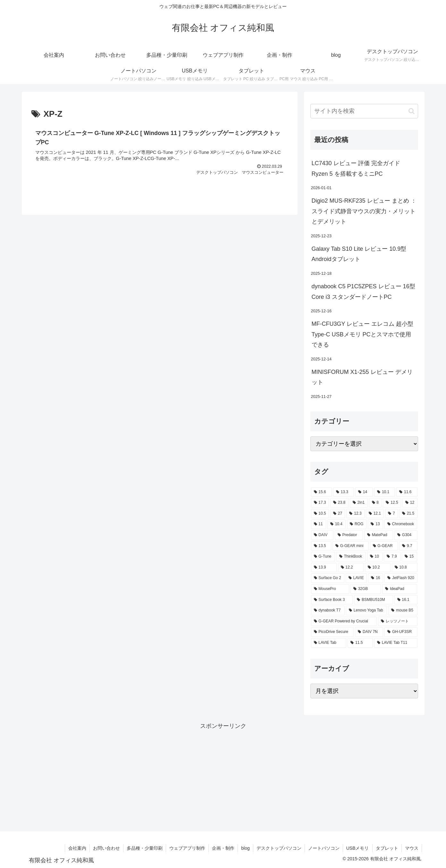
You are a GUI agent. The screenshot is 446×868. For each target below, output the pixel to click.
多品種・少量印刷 (145, 848)
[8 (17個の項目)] (375, 503)
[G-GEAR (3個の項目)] (384, 546)
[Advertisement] (223, 776)
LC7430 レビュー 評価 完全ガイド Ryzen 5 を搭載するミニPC (356, 168)
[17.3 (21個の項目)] (320, 503)
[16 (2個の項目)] (376, 578)
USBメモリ (358, 848)
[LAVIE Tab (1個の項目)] (329, 643)
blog (245, 848)
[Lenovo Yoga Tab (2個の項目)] (366, 611)
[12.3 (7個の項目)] (355, 514)
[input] (364, 111)
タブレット (387, 848)
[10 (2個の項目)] (375, 557)
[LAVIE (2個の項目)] (356, 578)
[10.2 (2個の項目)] (378, 568)
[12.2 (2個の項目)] (351, 568)
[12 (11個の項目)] (410, 503)
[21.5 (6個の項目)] (408, 514)
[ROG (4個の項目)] (357, 524)
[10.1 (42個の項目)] (385, 492)
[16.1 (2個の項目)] (406, 600)
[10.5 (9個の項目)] (320, 514)
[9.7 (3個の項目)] (408, 546)
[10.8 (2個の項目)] (405, 568)
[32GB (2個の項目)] (366, 589)
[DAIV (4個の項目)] (322, 535)
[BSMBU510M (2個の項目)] (373, 600)
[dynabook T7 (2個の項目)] (328, 611)
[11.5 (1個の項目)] (360, 643)
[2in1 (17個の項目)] (359, 503)
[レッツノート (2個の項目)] (398, 621)
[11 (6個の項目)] (319, 524)
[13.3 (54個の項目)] (344, 492)
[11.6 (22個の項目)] (407, 492)
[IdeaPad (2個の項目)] (400, 589)
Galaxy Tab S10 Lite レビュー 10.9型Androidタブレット (359, 254)
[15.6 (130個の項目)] (321, 492)
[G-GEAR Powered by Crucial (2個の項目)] (344, 621)
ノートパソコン (324, 848)
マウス (412, 848)
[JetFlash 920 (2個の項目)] (401, 578)
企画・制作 (223, 848)
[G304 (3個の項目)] (406, 535)
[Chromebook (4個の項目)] (401, 524)
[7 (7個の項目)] (391, 514)
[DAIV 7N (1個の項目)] (369, 632)
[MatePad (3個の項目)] (379, 535)
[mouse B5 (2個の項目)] (403, 611)
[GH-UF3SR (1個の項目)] (401, 632)
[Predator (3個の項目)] (349, 535)
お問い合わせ (106, 848)
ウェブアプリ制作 (187, 848)
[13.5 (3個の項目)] (321, 546)
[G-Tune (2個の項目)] (323, 557)
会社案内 (77, 848)
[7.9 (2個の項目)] (392, 557)
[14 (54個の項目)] (364, 492)
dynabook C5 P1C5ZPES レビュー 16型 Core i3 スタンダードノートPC (363, 291)
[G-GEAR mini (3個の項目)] (351, 546)
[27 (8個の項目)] (338, 514)
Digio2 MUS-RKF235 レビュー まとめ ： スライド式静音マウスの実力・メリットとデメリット (364, 211)
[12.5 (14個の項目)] (392, 503)
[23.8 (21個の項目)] (339, 503)
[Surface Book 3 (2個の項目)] (332, 600)
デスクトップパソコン (279, 848)
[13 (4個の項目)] (375, 524)
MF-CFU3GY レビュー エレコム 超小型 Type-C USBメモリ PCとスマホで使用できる (363, 334)
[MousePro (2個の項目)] (330, 589)
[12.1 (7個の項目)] (375, 514)
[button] (412, 111)
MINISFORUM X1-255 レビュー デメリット (362, 377)
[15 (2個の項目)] (409, 557)
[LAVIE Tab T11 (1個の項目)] (396, 643)
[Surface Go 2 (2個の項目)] (328, 578)
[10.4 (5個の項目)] (337, 524)
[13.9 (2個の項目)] (324, 568)
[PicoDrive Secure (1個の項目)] (332, 632)
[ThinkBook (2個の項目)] (351, 557)
